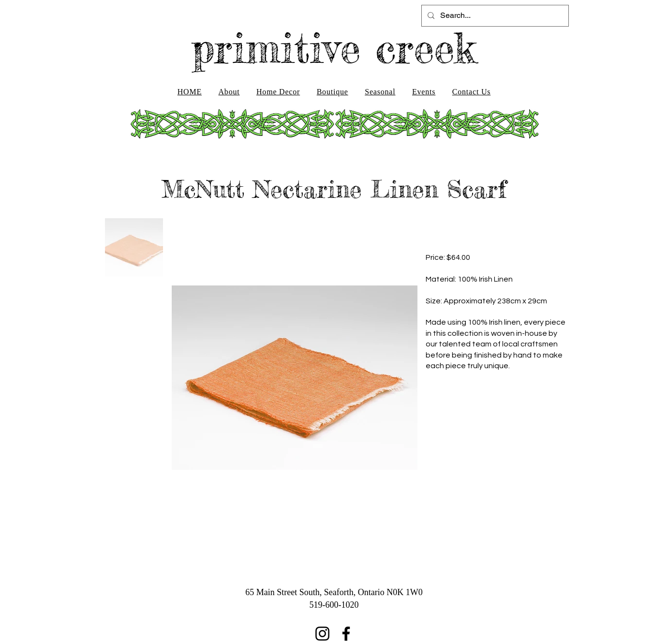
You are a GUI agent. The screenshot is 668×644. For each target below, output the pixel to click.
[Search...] (494, 16)
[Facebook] (346, 634)
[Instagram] (322, 634)
